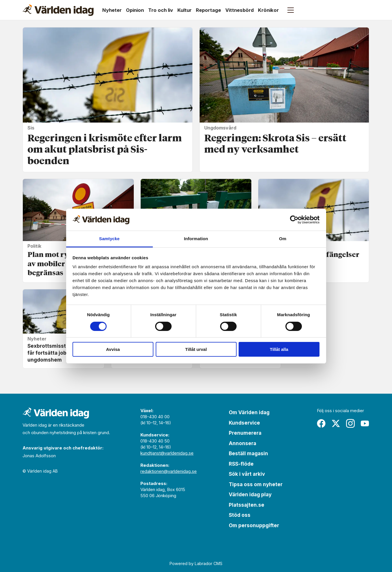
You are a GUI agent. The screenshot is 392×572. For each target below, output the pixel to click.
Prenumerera (245, 433)
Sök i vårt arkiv (247, 474)
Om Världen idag (249, 412)
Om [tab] (283, 239)
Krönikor (268, 10)
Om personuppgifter (254, 525)
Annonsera (243, 443)
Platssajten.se (247, 505)
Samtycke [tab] (109, 239)
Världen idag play (250, 495)
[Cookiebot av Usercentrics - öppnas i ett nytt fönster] (294, 220)
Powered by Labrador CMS (196, 563)
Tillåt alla (279, 349)
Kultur (184, 10)
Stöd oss (240, 515)
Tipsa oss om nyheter (256, 484)
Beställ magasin (248, 453)
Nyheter (112, 10)
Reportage (208, 10)
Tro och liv (161, 10)
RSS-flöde (241, 464)
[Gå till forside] (58, 10)
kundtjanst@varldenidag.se (167, 453)
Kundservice (244, 423)
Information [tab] (196, 239)
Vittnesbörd (239, 10)
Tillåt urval (196, 349)
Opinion (135, 10)
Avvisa (113, 349)
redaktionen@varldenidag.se (169, 471)
